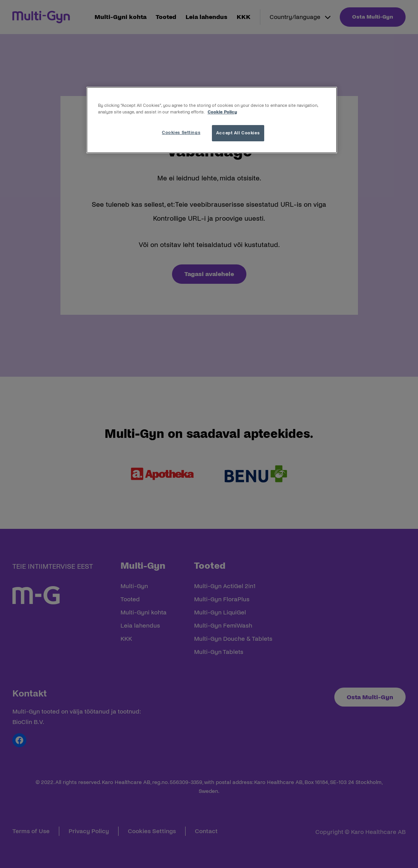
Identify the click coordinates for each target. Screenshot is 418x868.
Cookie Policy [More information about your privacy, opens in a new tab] (222, 112)
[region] (212, 120)
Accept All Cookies (238, 133)
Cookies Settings (181, 132)
